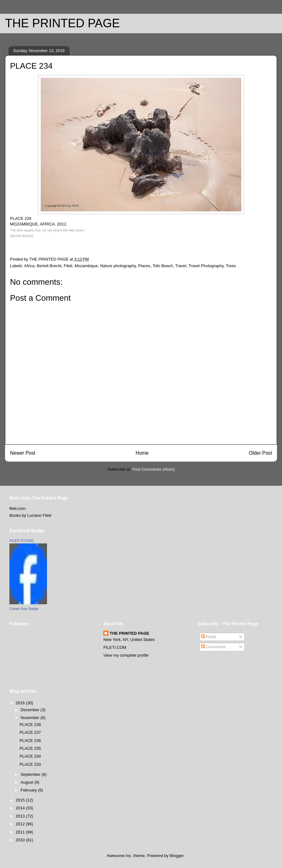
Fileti (68, 266)
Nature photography (118, 266)
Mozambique (86, 266)
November (31, 718)
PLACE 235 (30, 748)
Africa (29, 266)
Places (144, 266)
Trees (231, 266)
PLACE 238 (30, 725)
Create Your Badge (24, 609)
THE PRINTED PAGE (63, 23)
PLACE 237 (30, 732)
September (31, 774)
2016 (21, 703)
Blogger (176, 856)
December (31, 710)
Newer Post (23, 453)
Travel (181, 266)
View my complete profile (126, 655)
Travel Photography (206, 266)
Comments (213, 647)
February (29, 790)
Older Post (260, 453)
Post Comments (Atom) (153, 469)
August (28, 782)
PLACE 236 (30, 741)
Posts (209, 637)
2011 (21, 832)
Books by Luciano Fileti (30, 515)
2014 (21, 808)
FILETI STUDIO (22, 541)
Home (142, 453)
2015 (21, 800)
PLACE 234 (30, 756)
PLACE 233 (30, 764)
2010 (21, 840)
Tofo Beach (163, 266)
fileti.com (17, 508)
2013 (21, 816)
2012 (21, 824)
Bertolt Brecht (49, 266)
